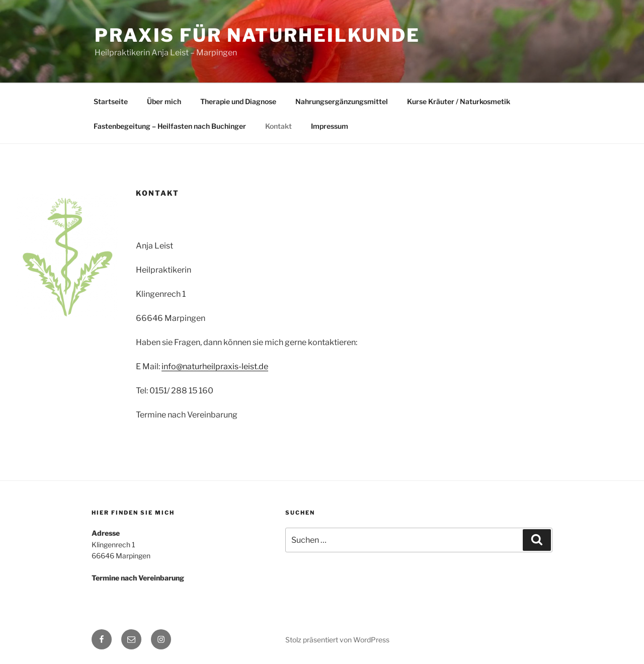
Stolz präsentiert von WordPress (337, 640)
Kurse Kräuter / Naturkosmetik (459, 101)
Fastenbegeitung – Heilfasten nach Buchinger (170, 126)
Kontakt (278, 126)
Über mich (164, 101)
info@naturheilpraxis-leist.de (215, 366)
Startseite (111, 101)
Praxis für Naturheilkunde (257, 35)
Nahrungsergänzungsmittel (342, 101)
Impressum (330, 126)
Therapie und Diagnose (238, 101)
